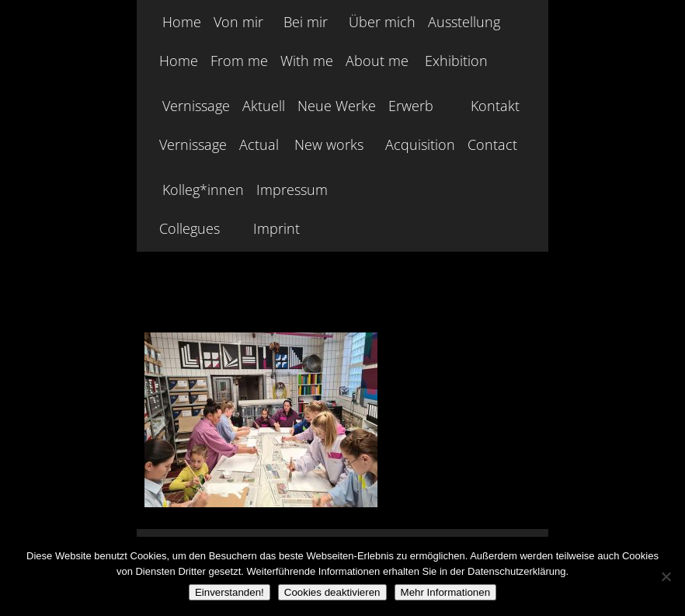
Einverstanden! (229, 592)
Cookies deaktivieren (332, 592)
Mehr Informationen (446, 592)
